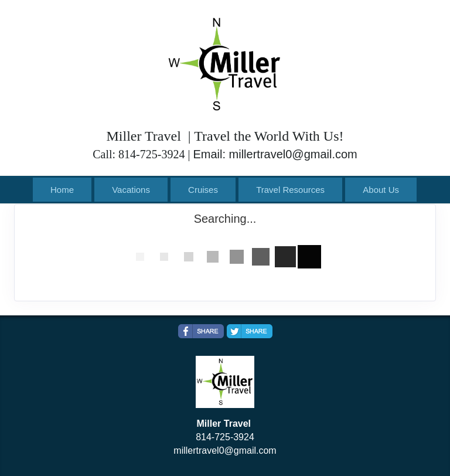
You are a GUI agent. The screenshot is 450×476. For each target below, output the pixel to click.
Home (62, 190)
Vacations (131, 190)
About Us (381, 190)
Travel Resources (290, 190)
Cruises (203, 190)
